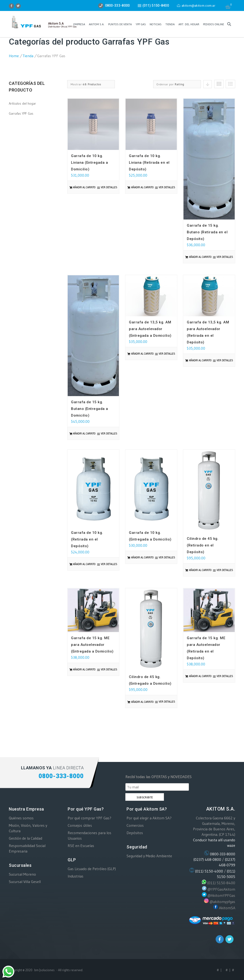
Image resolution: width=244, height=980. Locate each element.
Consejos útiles (80, 825)
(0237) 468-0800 (207, 859)
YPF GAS (141, 24)
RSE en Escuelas (81, 846)
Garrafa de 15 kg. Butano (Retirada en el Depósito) (207, 232)
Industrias (76, 876)
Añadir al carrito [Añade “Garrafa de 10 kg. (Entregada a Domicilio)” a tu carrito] (142, 557)
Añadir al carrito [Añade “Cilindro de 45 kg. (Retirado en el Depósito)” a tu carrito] (200, 570)
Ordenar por (170, 84)
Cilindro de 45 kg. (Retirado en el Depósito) (203, 545)
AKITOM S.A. (97, 24)
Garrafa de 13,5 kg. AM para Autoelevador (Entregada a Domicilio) (150, 329)
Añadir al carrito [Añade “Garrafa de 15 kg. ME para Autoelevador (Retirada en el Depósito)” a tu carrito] (200, 676)
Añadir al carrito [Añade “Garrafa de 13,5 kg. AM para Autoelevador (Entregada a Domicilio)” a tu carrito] (142, 354)
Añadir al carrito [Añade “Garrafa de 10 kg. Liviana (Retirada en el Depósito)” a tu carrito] (142, 187)
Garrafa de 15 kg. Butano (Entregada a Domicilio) (90, 409)
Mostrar (86, 84)
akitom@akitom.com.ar (196, 6)
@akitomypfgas (222, 902)
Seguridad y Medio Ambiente (149, 856)
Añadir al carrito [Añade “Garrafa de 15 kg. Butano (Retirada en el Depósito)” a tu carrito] (200, 257)
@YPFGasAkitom (221, 889)
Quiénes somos (21, 818)
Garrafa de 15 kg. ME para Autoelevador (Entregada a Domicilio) (92, 645)
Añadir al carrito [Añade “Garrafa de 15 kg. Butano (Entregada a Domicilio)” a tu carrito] (84, 434)
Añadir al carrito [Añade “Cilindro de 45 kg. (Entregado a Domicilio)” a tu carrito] (142, 702)
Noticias (156, 24)
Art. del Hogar (189, 24)
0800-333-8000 (223, 854)
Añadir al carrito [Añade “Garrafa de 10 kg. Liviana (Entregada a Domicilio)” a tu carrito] (84, 187)
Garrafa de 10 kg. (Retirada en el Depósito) (87, 539)
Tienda (170, 24)
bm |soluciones (44, 970)
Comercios (135, 825)
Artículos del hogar (22, 103)
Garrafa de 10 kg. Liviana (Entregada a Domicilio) (89, 163)
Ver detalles (109, 187)
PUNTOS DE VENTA (120, 24)
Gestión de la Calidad (25, 838)
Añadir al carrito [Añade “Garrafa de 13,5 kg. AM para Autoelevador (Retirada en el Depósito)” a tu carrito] (200, 360)
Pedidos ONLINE (213, 24)
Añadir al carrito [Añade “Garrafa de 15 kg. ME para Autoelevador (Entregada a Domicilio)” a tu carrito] (84, 669)
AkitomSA (227, 908)
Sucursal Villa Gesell (25, 882)
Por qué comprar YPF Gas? (89, 818)
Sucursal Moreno (22, 874)
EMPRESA (79, 24)
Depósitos (135, 833)
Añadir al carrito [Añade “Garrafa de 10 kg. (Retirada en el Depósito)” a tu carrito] (84, 564)
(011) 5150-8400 (221, 883)
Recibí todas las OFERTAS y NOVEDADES (158, 777)
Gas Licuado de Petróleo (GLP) (92, 869)
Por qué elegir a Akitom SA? (149, 818)
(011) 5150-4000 (209, 871)
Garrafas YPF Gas (21, 113)
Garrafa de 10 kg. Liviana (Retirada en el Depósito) (149, 163)
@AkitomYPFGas (221, 895)
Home (14, 56)
